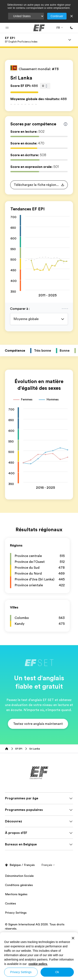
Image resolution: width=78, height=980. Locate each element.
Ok (57, 972)
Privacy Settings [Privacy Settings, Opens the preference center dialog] (21, 972)
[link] (21, 40)
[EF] (39, 28)
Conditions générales (19, 885)
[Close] (73, 938)
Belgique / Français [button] (20, 865)
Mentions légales (16, 894)
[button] (7, 28)
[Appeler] (71, 28)
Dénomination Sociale (19, 876)
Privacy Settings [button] (16, 913)
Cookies (11, 903)
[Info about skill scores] (66, 124)
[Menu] (70, 40)
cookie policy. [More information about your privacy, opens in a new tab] (38, 964)
